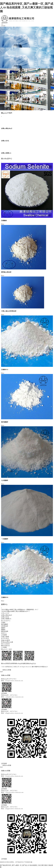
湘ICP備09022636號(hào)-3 (40, 667)
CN (2, 26)
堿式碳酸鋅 (5, 422)
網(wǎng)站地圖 (20, 664)
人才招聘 (4, 647)
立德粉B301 (5, 597)
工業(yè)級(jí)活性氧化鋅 (9, 311)
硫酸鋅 (3, 628)
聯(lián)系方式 (5, 646)
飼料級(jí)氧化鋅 (6, 272)
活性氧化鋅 (5, 626)
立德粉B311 (5, 370)
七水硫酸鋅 (5, 480)
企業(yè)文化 (5, 141)
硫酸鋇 (3, 630)
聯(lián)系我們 (5, 664)
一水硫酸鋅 (5, 539)
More (3, 224)
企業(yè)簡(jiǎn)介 (7, 128)
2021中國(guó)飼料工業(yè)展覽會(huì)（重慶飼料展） (18, 610)
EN (4, 26)
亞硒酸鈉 (4, 221)
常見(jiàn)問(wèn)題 (7, 642)
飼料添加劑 (5, 631)
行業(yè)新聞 (5, 637)
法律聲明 (12, 664)
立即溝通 (4, 693)
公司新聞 (4, 635)
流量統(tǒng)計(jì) (30, 664)
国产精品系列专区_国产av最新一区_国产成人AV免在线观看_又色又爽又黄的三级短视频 (27, 7)
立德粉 (3, 622)
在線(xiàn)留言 (6, 640)
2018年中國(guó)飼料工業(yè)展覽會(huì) (14, 611)
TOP (1, 672)
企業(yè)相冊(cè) (6, 153)
